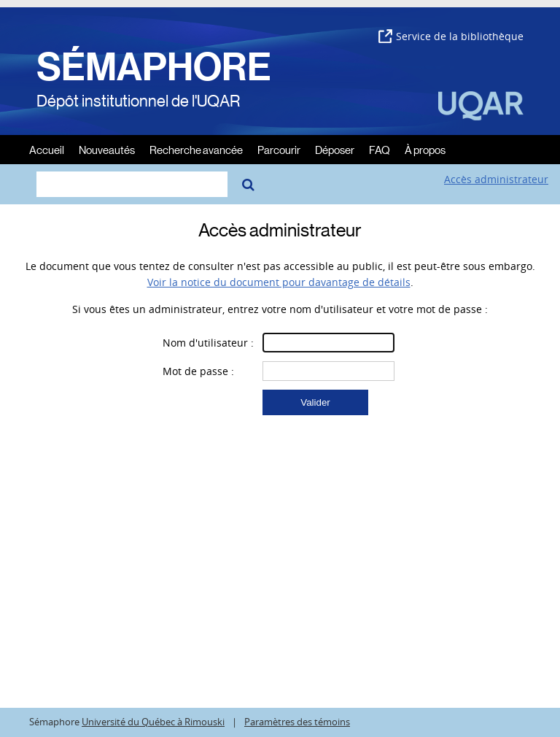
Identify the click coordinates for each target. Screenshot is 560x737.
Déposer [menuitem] (335, 149)
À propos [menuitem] (425, 149)
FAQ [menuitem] (380, 149)
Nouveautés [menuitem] (107, 149)
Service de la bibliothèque (451, 36)
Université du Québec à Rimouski (153, 722)
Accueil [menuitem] (47, 149)
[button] (315, 402)
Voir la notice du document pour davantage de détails (279, 282)
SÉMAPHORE (154, 67)
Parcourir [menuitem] (279, 149)
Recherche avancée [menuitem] (196, 149)
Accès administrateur (496, 179)
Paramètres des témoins (297, 722)
